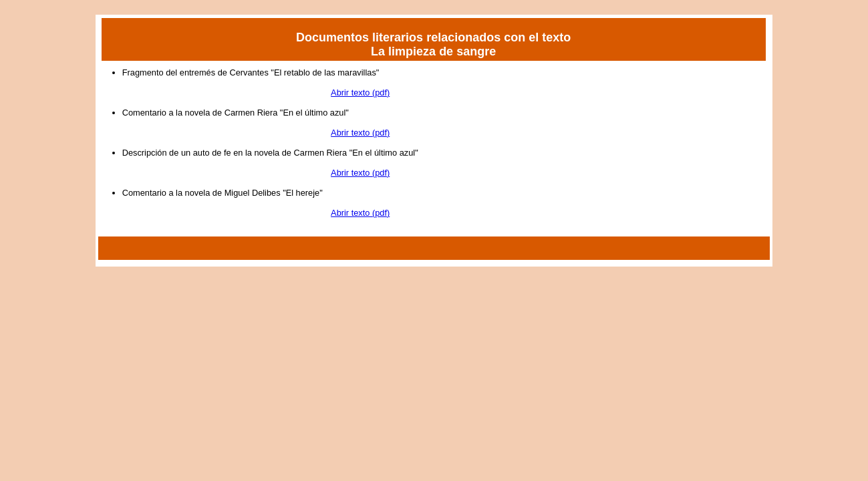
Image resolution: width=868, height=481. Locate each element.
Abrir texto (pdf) (360, 93)
